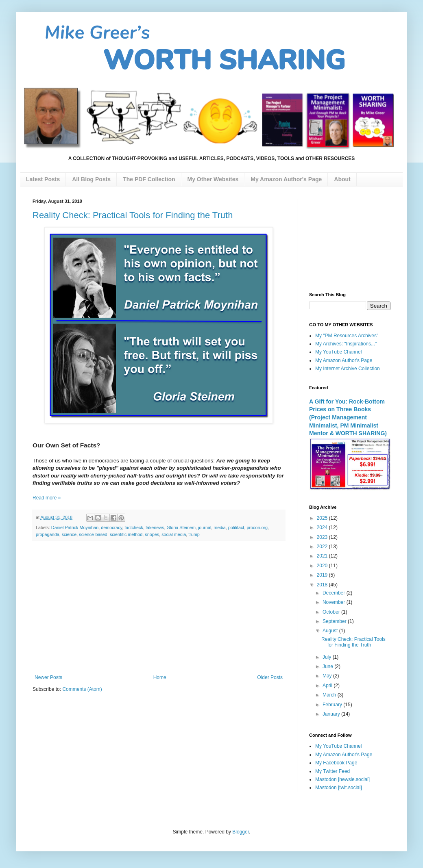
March (330, 695)
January (332, 714)
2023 (323, 537)
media (219, 527)
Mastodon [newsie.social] (342, 779)
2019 (323, 575)
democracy (111, 527)
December (335, 593)
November (335, 602)
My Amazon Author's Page (344, 360)
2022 (323, 547)
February (333, 705)
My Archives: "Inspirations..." (346, 344)
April (328, 686)
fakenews (155, 527)
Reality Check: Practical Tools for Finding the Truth (133, 215)
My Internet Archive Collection (348, 369)
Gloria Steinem (181, 527)
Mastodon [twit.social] (339, 788)
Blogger (241, 832)
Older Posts (270, 677)
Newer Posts (48, 677)
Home (160, 677)
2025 (323, 518)
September (335, 621)
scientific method (126, 534)
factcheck (134, 527)
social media (174, 534)
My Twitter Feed (333, 771)
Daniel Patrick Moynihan (75, 527)
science (69, 534)
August (331, 631)
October (332, 612)
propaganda (48, 534)
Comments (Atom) (82, 689)
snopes (152, 534)
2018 (323, 585)
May (328, 676)
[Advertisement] (159, 608)
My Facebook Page (336, 763)
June (328, 666)
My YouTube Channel (338, 352)
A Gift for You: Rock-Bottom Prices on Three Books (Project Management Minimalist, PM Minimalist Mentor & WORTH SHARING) (348, 418)
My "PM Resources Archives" (347, 336)
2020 (323, 566)
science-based (93, 534)
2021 (323, 556)
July (328, 657)
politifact (236, 527)
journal (205, 527)
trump (194, 534)
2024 (323, 527)
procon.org (257, 527)
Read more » (47, 498)
